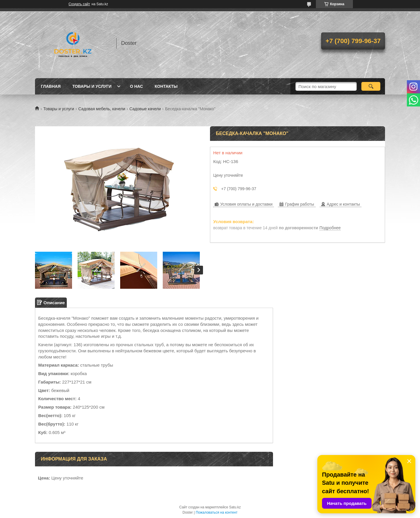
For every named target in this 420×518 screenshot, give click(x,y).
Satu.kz (235, 507)
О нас (136, 86)
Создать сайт (79, 4)
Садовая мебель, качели (102, 109)
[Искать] (371, 86)
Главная (51, 86)
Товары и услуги (92, 86)
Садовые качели (145, 109)
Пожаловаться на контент (217, 512)
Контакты (166, 86)
